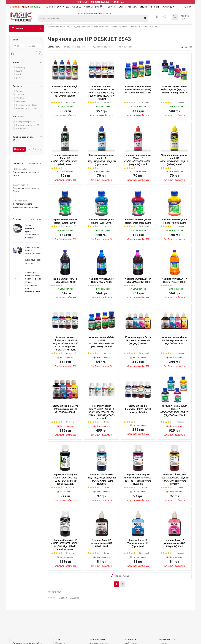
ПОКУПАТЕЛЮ (97, 639)
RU (185, 7)
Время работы (167, 639)
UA (190, 7)
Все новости (35, 163)
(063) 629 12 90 (93, 7)
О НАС (59, 639)
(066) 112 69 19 (56, 7)
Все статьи (36, 219)
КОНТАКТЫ (130, 639)
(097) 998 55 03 (74, 7)
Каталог (21, 28)
